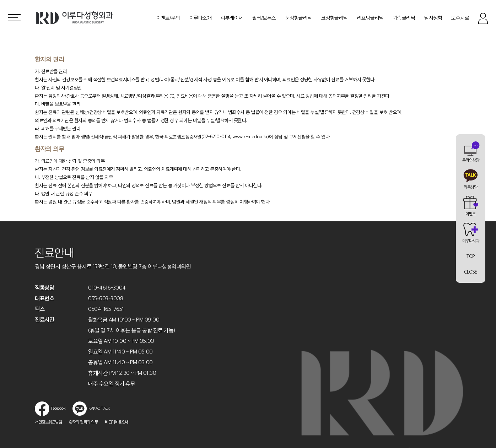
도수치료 (460, 18)
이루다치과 (471, 241)
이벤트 (471, 214)
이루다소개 (201, 18)
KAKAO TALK (91, 408)
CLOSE (471, 272)
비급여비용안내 (117, 422)
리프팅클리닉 (370, 18)
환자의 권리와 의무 (83, 422)
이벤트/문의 (168, 18)
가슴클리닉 (404, 18)
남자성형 (433, 18)
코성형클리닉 (335, 18)
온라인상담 (471, 160)
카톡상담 (470, 187)
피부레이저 (232, 18)
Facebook (50, 408)
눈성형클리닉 (299, 18)
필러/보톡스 (264, 18)
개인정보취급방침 (48, 422)
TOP (471, 256)
